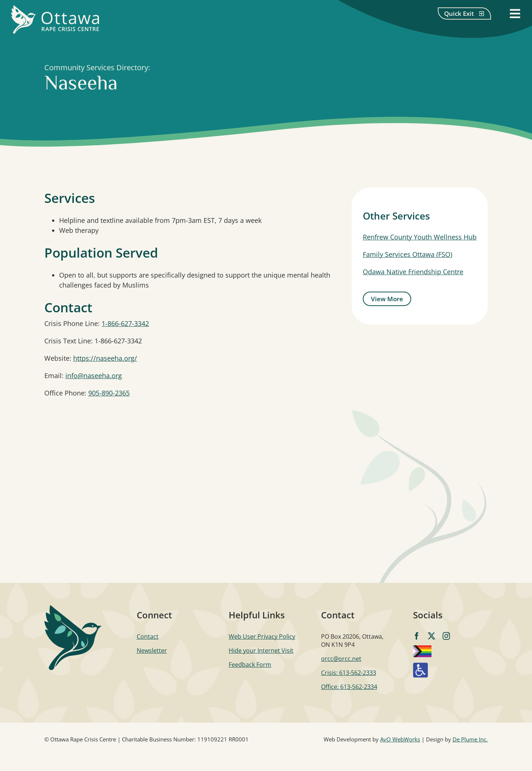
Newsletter (152, 651)
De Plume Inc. (470, 739)
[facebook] (417, 636)
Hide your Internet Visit (261, 651)
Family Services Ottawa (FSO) (407, 254)
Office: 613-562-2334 (349, 687)
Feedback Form (250, 665)
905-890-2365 (109, 393)
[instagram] (446, 636)
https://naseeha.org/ (105, 358)
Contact (148, 636)
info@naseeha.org (94, 376)
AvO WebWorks (400, 739)
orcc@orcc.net (341, 659)
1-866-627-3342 (125, 323)
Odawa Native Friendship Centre (413, 272)
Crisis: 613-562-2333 (349, 673)
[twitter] (432, 636)
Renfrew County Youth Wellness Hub (420, 237)
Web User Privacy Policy (262, 636)
